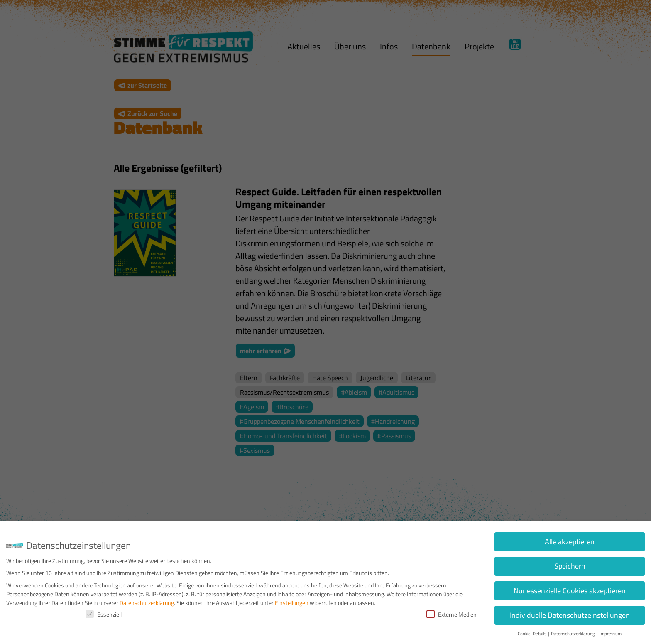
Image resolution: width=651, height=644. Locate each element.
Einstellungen (292, 603)
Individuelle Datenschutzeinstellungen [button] (570, 615)
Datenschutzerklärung (147, 603)
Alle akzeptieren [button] (570, 542)
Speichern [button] (570, 566)
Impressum (611, 634)
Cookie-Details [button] (532, 634)
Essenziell (104, 614)
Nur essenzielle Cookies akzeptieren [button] (570, 591)
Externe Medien (452, 614)
